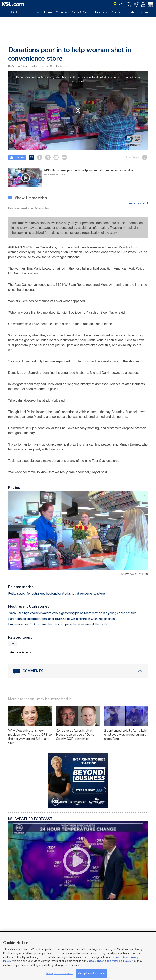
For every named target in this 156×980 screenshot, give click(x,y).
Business (101, 12)
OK (151, 937)
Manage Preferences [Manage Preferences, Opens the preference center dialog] (59, 973)
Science (146, 12)
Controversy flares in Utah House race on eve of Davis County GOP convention (75, 735)
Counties (62, 12)
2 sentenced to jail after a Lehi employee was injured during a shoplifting (126, 735)
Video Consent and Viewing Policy (109, 961)
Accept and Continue (92, 973)
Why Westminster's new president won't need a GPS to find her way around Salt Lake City (30, 737)
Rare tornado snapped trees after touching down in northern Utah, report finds (61, 619)
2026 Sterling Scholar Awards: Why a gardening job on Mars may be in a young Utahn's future (72, 613)
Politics (116, 12)
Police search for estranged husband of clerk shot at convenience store (56, 594)
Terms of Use (120, 957)
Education (131, 12)
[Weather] (118, 4)
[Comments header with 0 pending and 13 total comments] (78, 671)
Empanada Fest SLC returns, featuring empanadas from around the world (58, 624)
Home (48, 12)
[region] (78, 956)
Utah (12, 643)
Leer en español (138, 203)
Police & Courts (81, 12)
